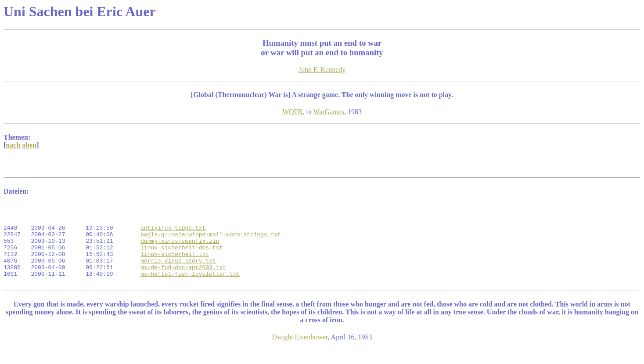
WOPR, (293, 112)
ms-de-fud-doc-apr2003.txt (183, 280)
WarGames (329, 112)
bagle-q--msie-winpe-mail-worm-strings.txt (211, 241)
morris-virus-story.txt (178, 272)
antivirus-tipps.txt (173, 233)
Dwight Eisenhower (300, 353)
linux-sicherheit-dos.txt (182, 256)
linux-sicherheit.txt (175, 264)
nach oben (21, 145)
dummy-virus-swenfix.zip (180, 249)
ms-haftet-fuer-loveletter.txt (190, 288)
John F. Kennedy (322, 70)
